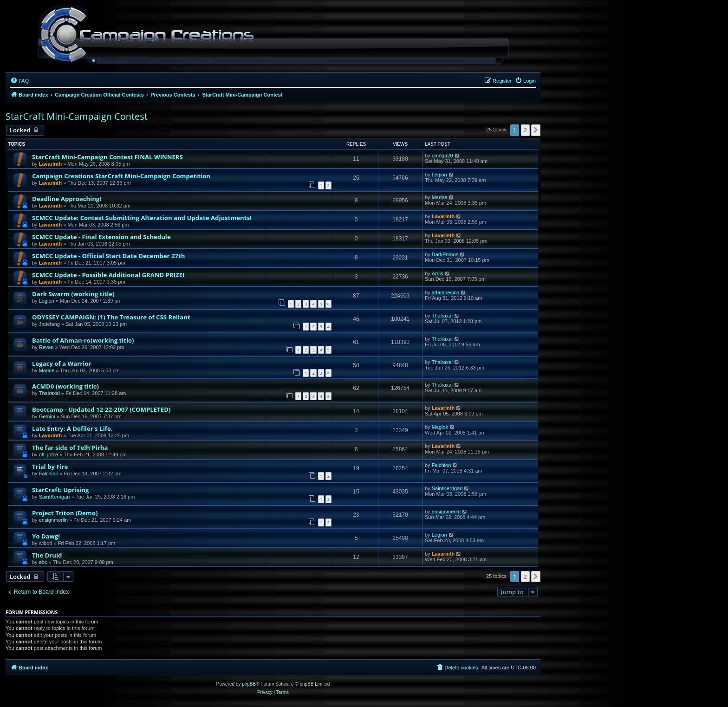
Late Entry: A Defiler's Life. (72, 428)
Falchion (49, 473)
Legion (439, 175)
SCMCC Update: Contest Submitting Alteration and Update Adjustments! (142, 218)
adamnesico (445, 292)
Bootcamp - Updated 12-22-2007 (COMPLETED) (101, 409)
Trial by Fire (50, 467)
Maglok (440, 427)
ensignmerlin (53, 520)
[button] (536, 130)
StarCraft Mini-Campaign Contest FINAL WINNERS (107, 157)
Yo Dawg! (46, 536)
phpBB (249, 684)
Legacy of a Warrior (62, 363)
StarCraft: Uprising (60, 490)
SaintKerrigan (55, 497)
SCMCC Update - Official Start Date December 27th (108, 256)
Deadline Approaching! (67, 199)
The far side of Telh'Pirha (70, 448)
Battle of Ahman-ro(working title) (83, 340)
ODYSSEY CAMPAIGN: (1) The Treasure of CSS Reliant (111, 317)
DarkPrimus (445, 254)
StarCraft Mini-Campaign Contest (77, 116)
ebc (43, 562)
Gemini (47, 416)
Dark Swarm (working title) (73, 294)
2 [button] (525, 130)
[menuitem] (19, 81)
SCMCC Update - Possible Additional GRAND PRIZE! (108, 275)
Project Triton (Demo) (65, 513)
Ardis (438, 273)
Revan (46, 347)
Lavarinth (51, 164)
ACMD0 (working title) (65, 386)
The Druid (47, 555)
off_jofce (49, 454)
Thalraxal (442, 316)
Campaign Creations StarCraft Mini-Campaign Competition (121, 176)
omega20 (442, 156)
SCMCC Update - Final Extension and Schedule (101, 237)
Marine (440, 197)
